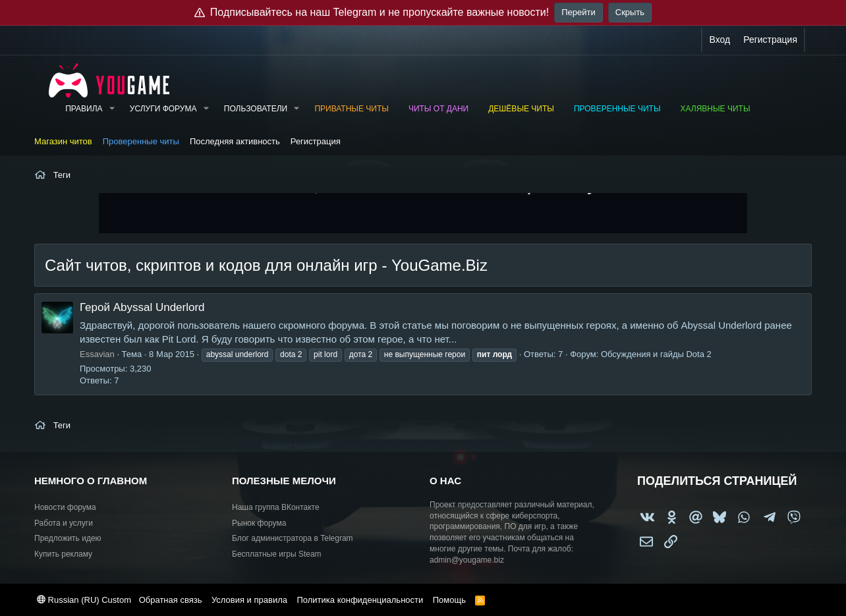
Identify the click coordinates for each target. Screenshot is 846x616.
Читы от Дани (438, 109)
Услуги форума (163, 109)
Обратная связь (171, 600)
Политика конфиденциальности (360, 600)
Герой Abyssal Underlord (142, 307)
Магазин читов (63, 141)
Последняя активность (235, 141)
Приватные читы (351, 109)
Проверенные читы (617, 109)
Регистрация (316, 141)
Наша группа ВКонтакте (276, 507)
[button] (111, 109)
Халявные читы (716, 109)
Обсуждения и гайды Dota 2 (656, 354)
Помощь (449, 600)
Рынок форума (259, 523)
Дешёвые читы (521, 109)
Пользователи (256, 109)
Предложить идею (68, 538)
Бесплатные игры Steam (277, 554)
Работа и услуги (64, 523)
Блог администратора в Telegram (293, 538)
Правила (84, 109)
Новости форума (65, 507)
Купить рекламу (63, 554)
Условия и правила (249, 600)
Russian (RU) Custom (84, 600)
